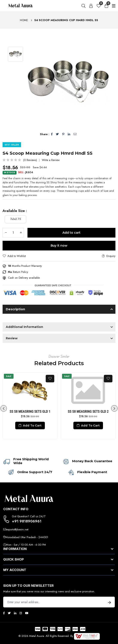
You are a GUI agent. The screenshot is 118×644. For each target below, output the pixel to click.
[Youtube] (27, 613)
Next (114, 408)
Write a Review (51, 160)
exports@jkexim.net (17, 529)
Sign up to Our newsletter (28, 586)
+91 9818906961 (27, 521)
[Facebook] (4, 613)
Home (24, 20)
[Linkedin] (15, 613)
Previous (4, 408)
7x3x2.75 (16, 219)
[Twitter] (9, 613)
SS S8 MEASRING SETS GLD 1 (30, 412)
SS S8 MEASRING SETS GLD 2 (88, 412)
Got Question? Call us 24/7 (29, 516)
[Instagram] (21, 613)
